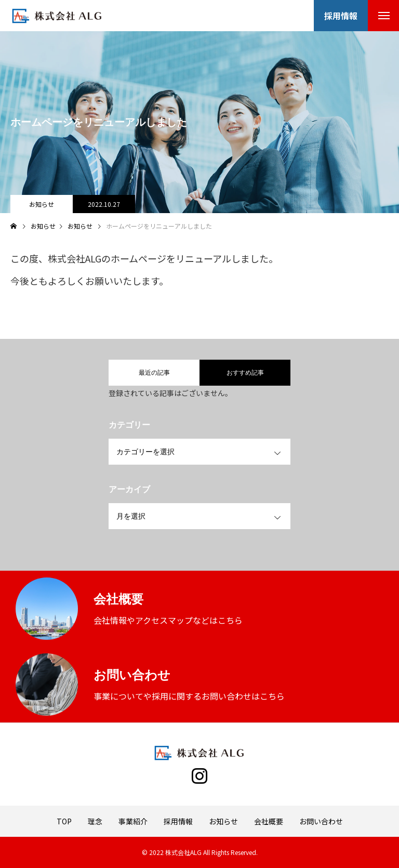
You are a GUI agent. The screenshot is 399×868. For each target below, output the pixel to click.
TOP (64, 821)
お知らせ (42, 204)
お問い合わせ (321, 821)
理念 (95, 821)
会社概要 (269, 821)
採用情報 (178, 821)
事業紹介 (133, 821)
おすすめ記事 (245, 373)
